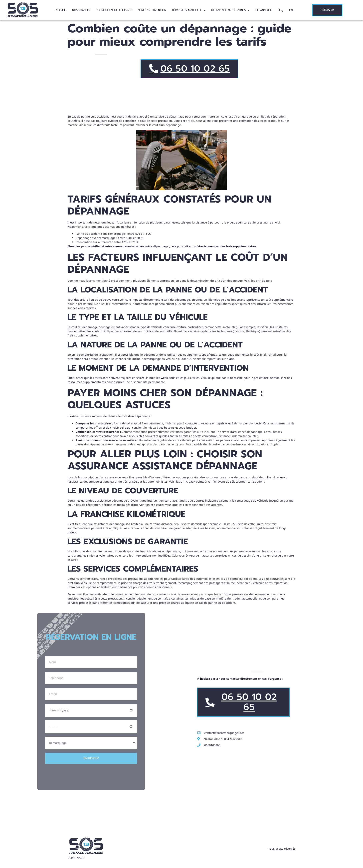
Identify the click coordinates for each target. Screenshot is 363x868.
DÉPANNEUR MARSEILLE (189, 10)
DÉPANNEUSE (264, 10)
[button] (189, 10)
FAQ (292, 10)
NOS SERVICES (81, 10)
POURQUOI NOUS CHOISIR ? (114, 10)
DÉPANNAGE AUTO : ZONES (230, 10)
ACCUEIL (61, 10)
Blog (280, 10)
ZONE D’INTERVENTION (152, 10)
